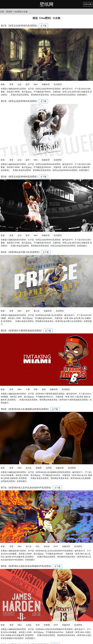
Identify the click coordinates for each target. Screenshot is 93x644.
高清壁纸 (58, 84)
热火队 (29, 468)
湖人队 (29, 546)
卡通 (28, 389)
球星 (36, 389)
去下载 (43, 26)
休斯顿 (47, 625)
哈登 (38, 625)
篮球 (28, 84)
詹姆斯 (39, 468)
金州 (28, 311)
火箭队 (29, 625)
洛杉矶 (47, 546)
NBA (36, 84)
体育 (11, 84)
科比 (38, 546)
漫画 (44, 389)
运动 (19, 84)
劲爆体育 (46, 84)
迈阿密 (49, 468)
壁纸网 (47, 4)
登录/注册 (88, 4)
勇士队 (37, 311)
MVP (56, 546)
